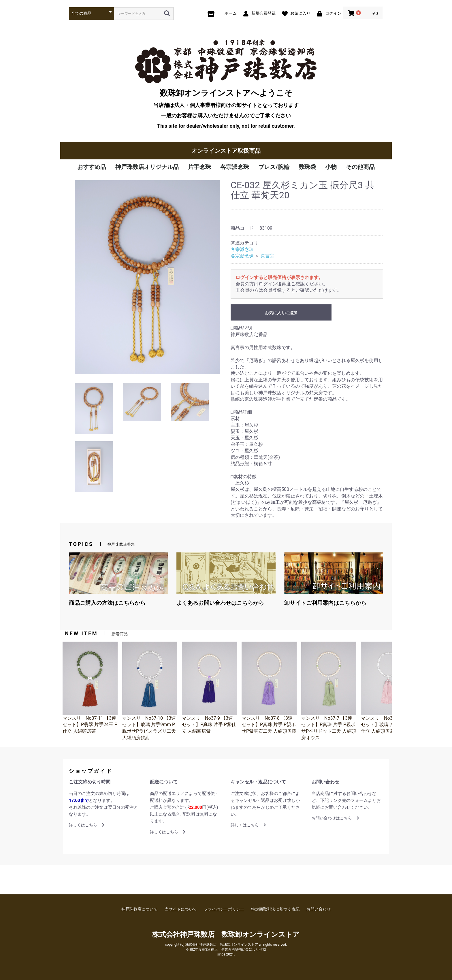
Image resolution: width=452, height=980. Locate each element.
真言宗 (268, 256)
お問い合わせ (319, 909)
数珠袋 (307, 167)
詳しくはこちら (87, 825)
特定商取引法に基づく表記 (275, 909)
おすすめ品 (92, 167)
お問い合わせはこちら (335, 818)
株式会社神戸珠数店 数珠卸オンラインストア (226, 934)
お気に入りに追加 (281, 313)
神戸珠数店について (140, 909)
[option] (147, 277)
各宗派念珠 (235, 167)
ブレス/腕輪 (274, 167)
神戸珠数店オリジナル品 (147, 167)
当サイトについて (181, 909)
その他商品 (360, 167)
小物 (331, 167)
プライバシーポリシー (224, 909)
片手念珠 (199, 167)
